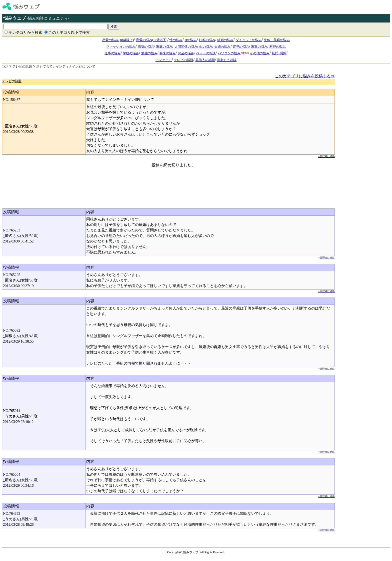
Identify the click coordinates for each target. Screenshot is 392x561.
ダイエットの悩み (249, 40)
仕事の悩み (113, 53)
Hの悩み (191, 40)
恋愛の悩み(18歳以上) (118, 40)
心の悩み (206, 47)
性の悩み (176, 40)
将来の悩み (168, 53)
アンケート (164, 60)
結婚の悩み (225, 40)
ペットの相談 (206, 53)
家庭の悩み (164, 47)
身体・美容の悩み (277, 40)
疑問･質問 (279, 53)
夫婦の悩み (222, 47)
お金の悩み (186, 53)
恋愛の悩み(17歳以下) (152, 40)
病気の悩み (146, 47)
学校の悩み (131, 53)
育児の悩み (241, 47)
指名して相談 (227, 60)
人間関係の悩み (186, 47)
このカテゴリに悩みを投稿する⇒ (305, 76)
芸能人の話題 (205, 60)
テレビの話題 (183, 60)
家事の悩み (259, 47)
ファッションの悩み (121, 47)
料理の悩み (278, 47)
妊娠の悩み (207, 40)
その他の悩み (260, 53)
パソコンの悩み (229, 53)
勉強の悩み (149, 53)
